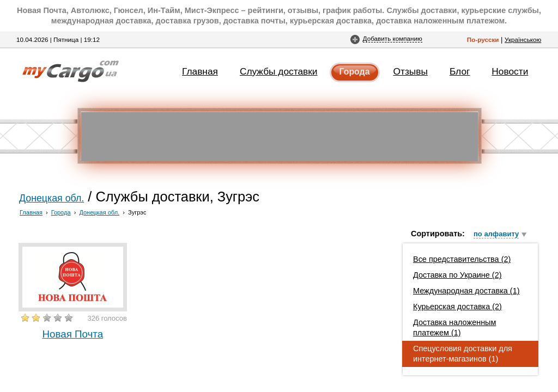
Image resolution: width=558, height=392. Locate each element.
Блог (460, 71)
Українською (523, 39)
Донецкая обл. (51, 198)
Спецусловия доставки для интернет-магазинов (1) (463, 354)
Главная (200, 71)
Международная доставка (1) (466, 291)
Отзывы (411, 71)
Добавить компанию (393, 38)
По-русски (483, 39)
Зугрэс (137, 212)
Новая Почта (72, 334)
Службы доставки (279, 71)
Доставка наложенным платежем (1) (454, 327)
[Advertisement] (280, 137)
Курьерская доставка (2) (457, 307)
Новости (510, 71)
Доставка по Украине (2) (457, 275)
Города (355, 72)
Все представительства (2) (462, 259)
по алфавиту (496, 234)
